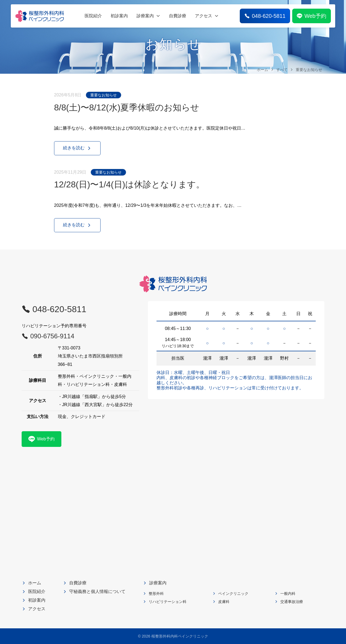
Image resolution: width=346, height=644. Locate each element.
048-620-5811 (265, 16)
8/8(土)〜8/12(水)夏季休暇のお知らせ (127, 107)
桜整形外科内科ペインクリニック (180, 636)
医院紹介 (93, 16)
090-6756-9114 (48, 336)
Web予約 (312, 16)
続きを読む (77, 148)
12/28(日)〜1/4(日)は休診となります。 (129, 184)
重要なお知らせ (104, 95)
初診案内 (119, 16)
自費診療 (178, 16)
